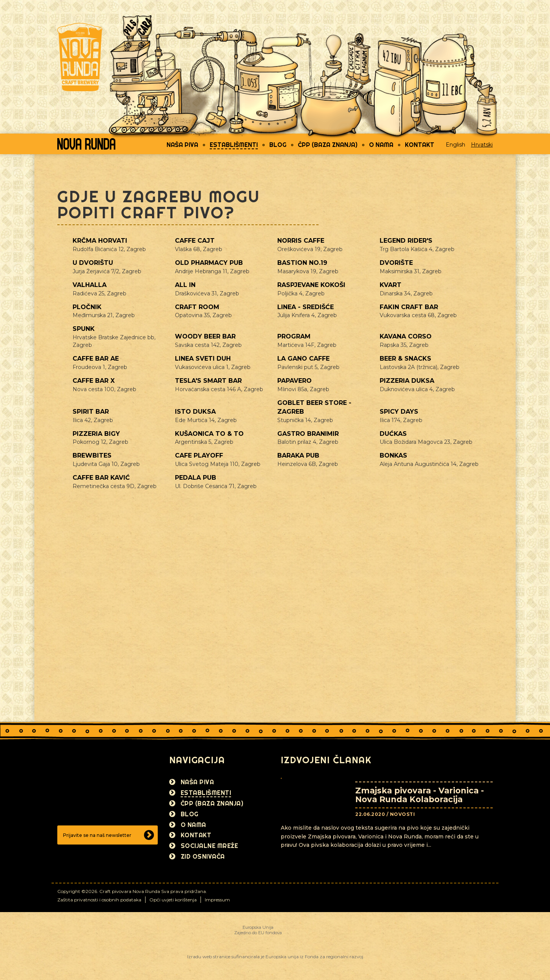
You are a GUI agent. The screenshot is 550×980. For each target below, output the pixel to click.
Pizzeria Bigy (96, 434)
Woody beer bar (205, 336)
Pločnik (87, 307)
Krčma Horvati (100, 241)
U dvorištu (93, 263)
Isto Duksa (195, 412)
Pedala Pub (196, 478)
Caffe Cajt (195, 241)
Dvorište (396, 263)
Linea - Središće (306, 307)
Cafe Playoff (199, 455)
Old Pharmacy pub (209, 263)
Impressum (217, 900)
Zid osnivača (203, 856)
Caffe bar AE (96, 359)
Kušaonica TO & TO (209, 434)
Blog (278, 145)
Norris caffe (301, 241)
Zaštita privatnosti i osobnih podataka (99, 900)
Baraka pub (298, 455)
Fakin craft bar (409, 307)
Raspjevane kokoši (311, 285)
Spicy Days (399, 412)
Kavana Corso (406, 336)
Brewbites (92, 455)
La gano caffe (303, 359)
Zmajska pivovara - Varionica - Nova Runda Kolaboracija (420, 795)
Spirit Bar (91, 412)
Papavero (294, 381)
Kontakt (420, 145)
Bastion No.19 (302, 263)
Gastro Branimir (308, 434)
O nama (381, 145)
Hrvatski (482, 145)
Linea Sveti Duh (203, 359)
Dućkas (393, 434)
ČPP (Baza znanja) (328, 145)
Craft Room (197, 307)
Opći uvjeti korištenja (173, 900)
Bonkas (393, 455)
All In (185, 285)
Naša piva (182, 145)
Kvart (391, 285)
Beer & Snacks (405, 359)
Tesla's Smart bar (208, 381)
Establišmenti (234, 145)
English (455, 145)
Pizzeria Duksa (407, 381)
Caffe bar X (94, 381)
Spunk (84, 329)
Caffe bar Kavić (101, 478)
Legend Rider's (406, 241)
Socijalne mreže (209, 846)
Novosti (403, 814)
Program (294, 336)
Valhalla (90, 285)
